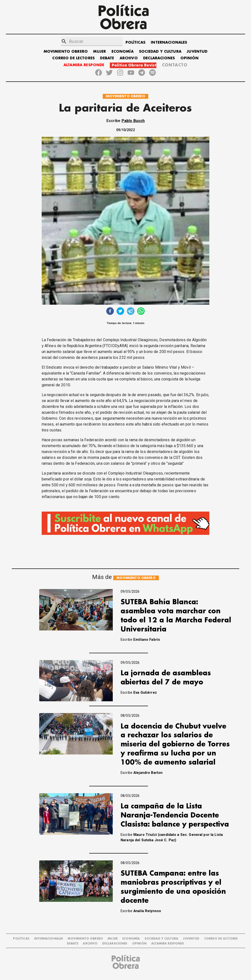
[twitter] (120, 312)
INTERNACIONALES (169, 43)
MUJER (100, 52)
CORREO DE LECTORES (73, 58)
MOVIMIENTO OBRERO (66, 52)
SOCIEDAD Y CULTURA (160, 52)
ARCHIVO (129, 58)
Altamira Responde (168, 944)
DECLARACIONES (159, 58)
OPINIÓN (190, 58)
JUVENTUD (197, 52)
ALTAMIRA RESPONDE (84, 65)
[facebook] (110, 312)
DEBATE (107, 58)
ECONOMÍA (123, 52)
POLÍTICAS (135, 43)
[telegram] (131, 312)
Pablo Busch (133, 121)
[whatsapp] (141, 312)
